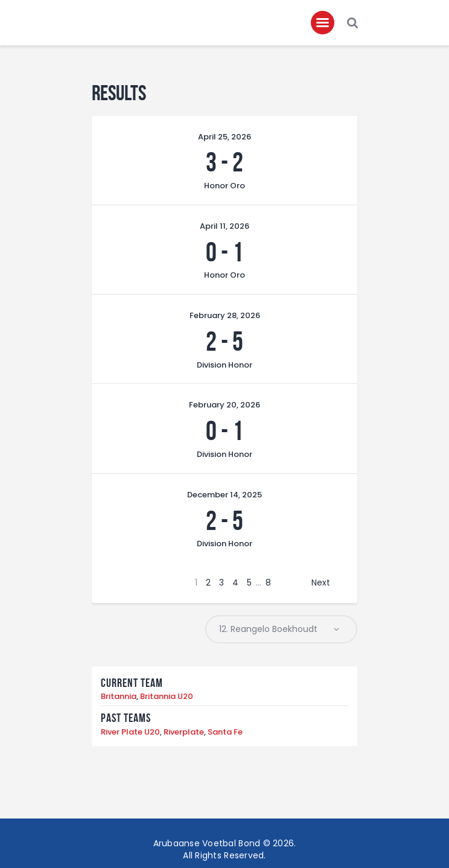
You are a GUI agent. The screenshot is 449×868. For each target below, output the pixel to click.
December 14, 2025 (224, 495)
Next (321, 582)
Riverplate (184, 732)
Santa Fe (225, 732)
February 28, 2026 (225, 316)
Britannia (119, 697)
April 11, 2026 (224, 226)
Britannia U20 (167, 697)
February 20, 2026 (224, 405)
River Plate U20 (130, 732)
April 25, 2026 (224, 137)
